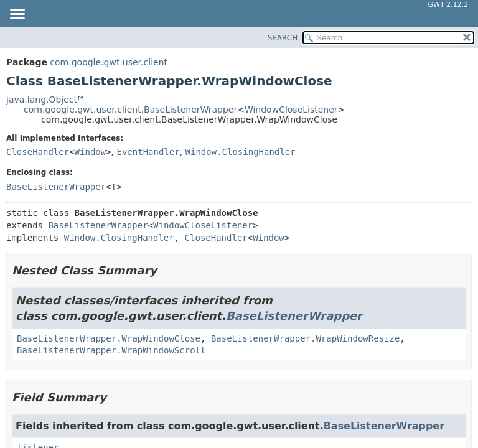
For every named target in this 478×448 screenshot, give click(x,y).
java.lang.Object (42, 100)
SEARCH (283, 38)
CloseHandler (38, 152)
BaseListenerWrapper (56, 187)
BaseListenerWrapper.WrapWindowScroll (111, 350)
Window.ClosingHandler (241, 152)
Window (91, 152)
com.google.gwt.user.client (109, 62)
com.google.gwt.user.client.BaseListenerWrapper (130, 110)
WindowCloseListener (291, 110)
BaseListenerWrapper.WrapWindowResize (305, 338)
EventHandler (148, 152)
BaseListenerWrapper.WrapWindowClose (109, 338)
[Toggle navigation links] (17, 15)
